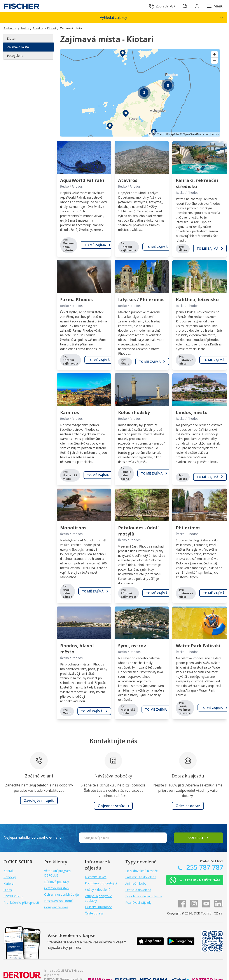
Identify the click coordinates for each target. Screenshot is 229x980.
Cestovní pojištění (57, 888)
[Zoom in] (214, 54)
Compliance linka (56, 907)
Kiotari (12, 38)
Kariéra (9, 883)
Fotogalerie (15, 56)
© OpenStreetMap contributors (199, 134)
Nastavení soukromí (58, 901)
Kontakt (9, 871)
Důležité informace (98, 907)
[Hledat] (185, 6)
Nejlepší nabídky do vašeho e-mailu (32, 837)
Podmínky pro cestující (101, 883)
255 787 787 (204, 867)
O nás (8, 890)
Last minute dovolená (141, 877)
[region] (140, 93)
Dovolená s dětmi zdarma (144, 896)
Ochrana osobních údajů (62, 894)
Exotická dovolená (138, 890)
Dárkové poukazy (57, 882)
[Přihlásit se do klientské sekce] (197, 6)
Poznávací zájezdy (138, 903)
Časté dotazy (94, 913)
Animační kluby (136, 883)
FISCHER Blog (13, 896)
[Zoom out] (214, 61)
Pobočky (10, 877)
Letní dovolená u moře (142, 871)
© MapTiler (156, 134)
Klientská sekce (96, 877)
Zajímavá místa (18, 47)
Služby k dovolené (98, 890)
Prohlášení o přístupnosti (21, 903)
